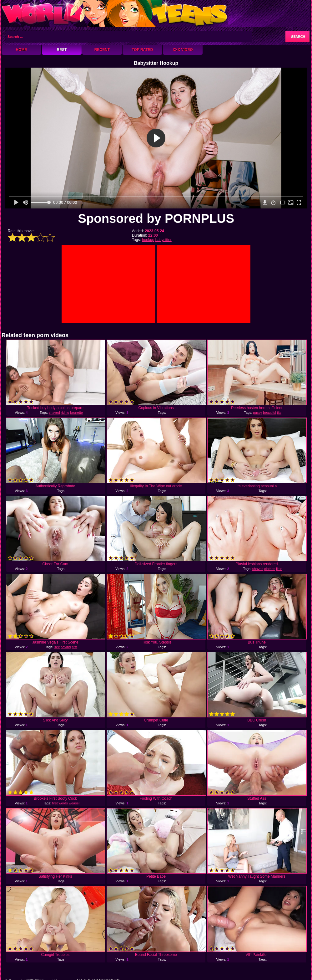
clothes (270, 569)
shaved (54, 413)
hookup (148, 240)
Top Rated (142, 50)
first (74, 647)
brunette (77, 413)
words (63, 803)
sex (57, 647)
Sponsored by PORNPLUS (156, 218)
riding (65, 413)
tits (279, 413)
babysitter (164, 240)
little (279, 569)
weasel (74, 803)
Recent (102, 50)
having (66, 647)
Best (62, 50)
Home (22, 50)
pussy (258, 413)
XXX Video (183, 50)
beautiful (269, 413)
